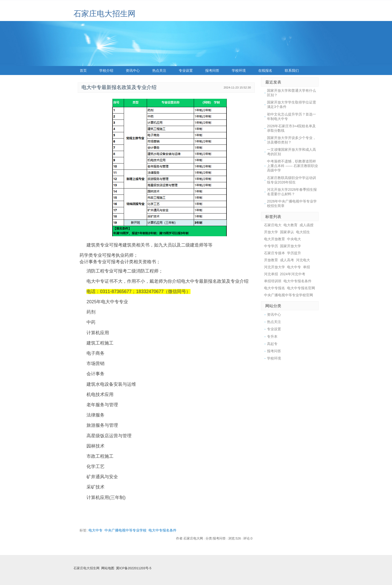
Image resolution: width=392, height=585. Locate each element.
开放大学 (271, 232)
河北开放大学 (274, 267)
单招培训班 (273, 281)
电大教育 (290, 225)
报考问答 (212, 70)
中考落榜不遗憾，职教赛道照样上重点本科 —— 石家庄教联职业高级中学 (292, 166)
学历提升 (294, 253)
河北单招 (271, 274)
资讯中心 (133, 70)
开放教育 (271, 260)
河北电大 (303, 260)
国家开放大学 (290, 246)
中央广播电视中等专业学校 (125, 530)
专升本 (272, 336)
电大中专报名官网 (301, 288)
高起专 (272, 344)
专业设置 (186, 70)
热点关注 (159, 70)
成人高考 (287, 260)
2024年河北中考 (293, 274)
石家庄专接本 (274, 253)
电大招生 (303, 232)
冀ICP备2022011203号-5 (134, 568)
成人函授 (306, 225)
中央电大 (294, 239)
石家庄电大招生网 (104, 14)
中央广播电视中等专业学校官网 (288, 295)
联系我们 (292, 70)
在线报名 (265, 70)
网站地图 (108, 568)
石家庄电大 (273, 225)
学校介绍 (106, 70)
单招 (306, 267)
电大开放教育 (274, 239)
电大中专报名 (274, 288)
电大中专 (95, 530)
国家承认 (287, 232)
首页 (83, 70)
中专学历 (271, 246)
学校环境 (239, 70)
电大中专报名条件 (162, 530)
